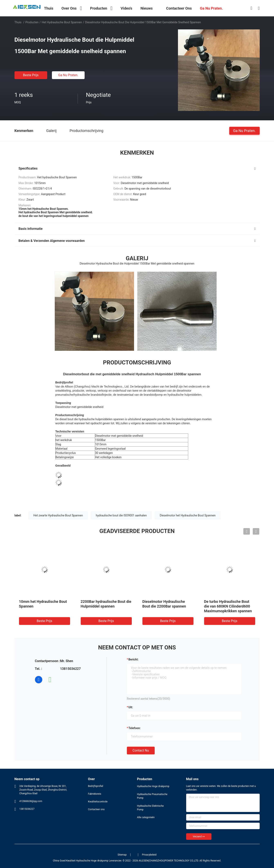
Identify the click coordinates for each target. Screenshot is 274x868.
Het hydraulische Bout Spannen (62, 22)
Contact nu (141, 750)
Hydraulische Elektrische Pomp (150, 808)
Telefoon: (135, 728)
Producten (32, 22)
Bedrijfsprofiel (96, 786)
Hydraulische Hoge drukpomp (153, 786)
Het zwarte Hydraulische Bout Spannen (58, 515)
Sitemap (122, 855)
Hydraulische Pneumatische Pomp (152, 796)
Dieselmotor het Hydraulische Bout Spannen (188, 515)
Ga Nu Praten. (68, 75)
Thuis (18, 22)
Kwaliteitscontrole (98, 802)
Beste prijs (31, 75)
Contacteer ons (96, 809)
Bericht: (134, 659)
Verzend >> (199, 837)
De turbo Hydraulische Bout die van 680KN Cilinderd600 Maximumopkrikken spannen (228, 606)
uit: (131, 707)
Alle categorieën (146, 817)
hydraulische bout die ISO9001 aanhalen (121, 515)
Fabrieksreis (95, 794)
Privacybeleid (149, 855)
